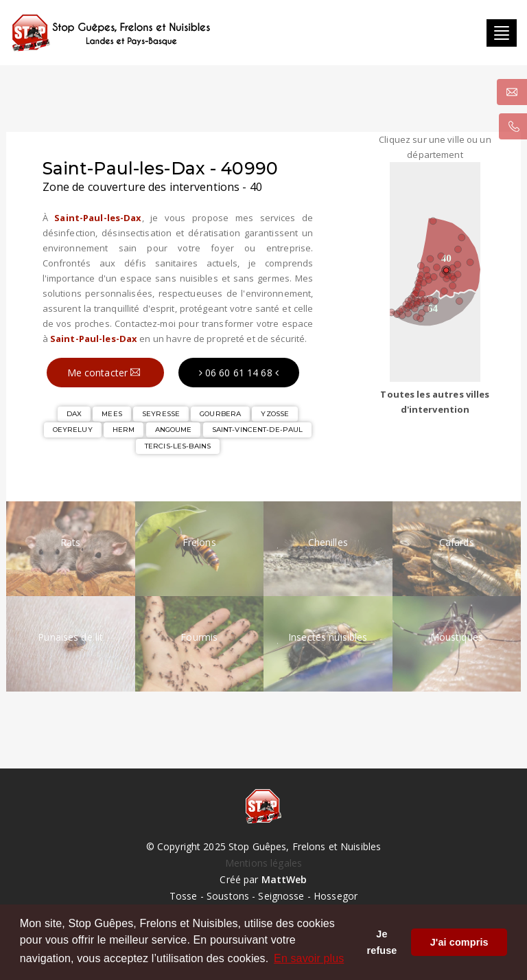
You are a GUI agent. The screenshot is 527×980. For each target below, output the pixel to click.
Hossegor (336, 896)
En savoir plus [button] (309, 958)
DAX (74, 414)
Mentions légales (263, 863)
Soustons (228, 896)
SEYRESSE (161, 414)
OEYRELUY (73, 430)
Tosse (184, 896)
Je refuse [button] (382, 942)
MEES (112, 414)
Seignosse (281, 896)
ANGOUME (174, 430)
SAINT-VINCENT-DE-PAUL (258, 430)
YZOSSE (275, 414)
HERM (124, 430)
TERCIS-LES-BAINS (178, 446)
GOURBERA (220, 414)
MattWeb (284, 879)
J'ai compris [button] (459, 942)
